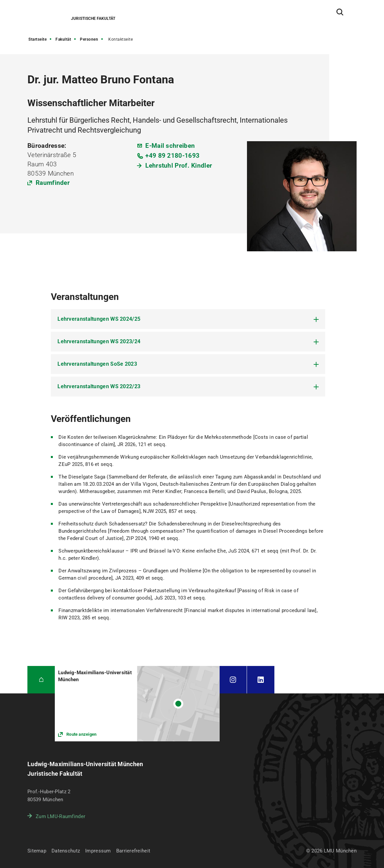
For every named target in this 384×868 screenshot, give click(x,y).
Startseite (37, 39)
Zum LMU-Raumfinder (60, 816)
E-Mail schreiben (170, 146)
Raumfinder (53, 183)
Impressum (98, 851)
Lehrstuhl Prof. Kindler (179, 165)
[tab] (188, 319)
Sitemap (37, 851)
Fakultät (63, 39)
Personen (89, 39)
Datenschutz (66, 851)
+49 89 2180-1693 (172, 156)
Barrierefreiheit (133, 851)
